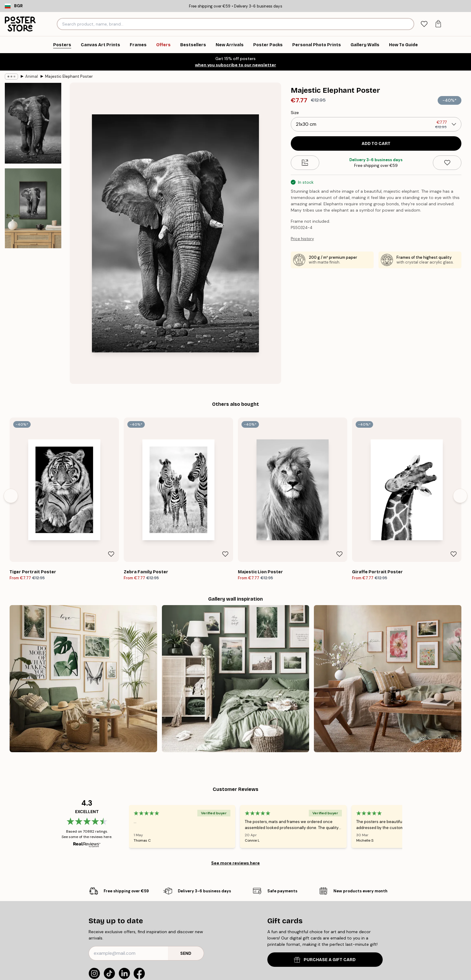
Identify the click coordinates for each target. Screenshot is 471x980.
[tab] (424, 24)
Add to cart (376, 144)
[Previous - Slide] (11, 496)
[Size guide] (305, 163)
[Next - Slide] (460, 496)
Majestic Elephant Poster (69, 76)
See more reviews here (235, 863)
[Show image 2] (33, 208)
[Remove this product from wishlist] (447, 163)
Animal (32, 76)
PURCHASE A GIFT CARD (325, 960)
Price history (302, 239)
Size (295, 113)
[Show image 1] (33, 123)
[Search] (409, 24)
